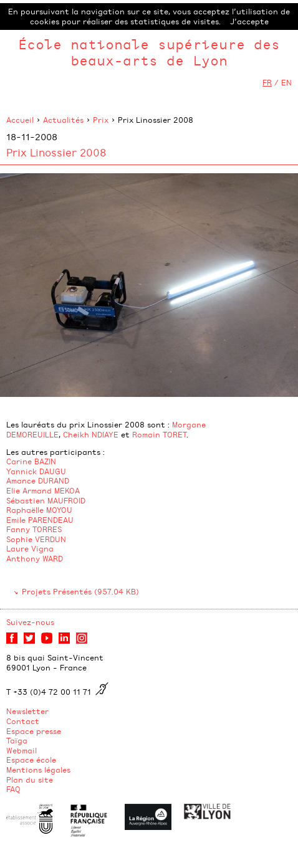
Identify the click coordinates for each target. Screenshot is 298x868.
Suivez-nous (30, 622)
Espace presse (34, 731)
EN (286, 82)
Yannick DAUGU (36, 471)
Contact (23, 721)
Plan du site (30, 780)
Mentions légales (38, 770)
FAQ (13, 789)
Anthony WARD (35, 558)
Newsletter (27, 711)
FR (267, 82)
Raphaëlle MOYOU (39, 510)
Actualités (63, 120)
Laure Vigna (30, 548)
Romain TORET (159, 434)
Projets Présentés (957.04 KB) (80, 591)
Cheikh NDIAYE (91, 434)
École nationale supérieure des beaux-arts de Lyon (149, 52)
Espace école (31, 760)
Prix (101, 120)
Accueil (20, 120)
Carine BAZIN (31, 461)
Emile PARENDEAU (40, 520)
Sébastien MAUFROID (46, 500)
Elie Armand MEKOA (43, 490)
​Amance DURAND (39, 480)
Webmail (22, 750)
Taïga (17, 740)
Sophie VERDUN (36, 539)
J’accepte (249, 21)
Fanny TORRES (34, 529)
